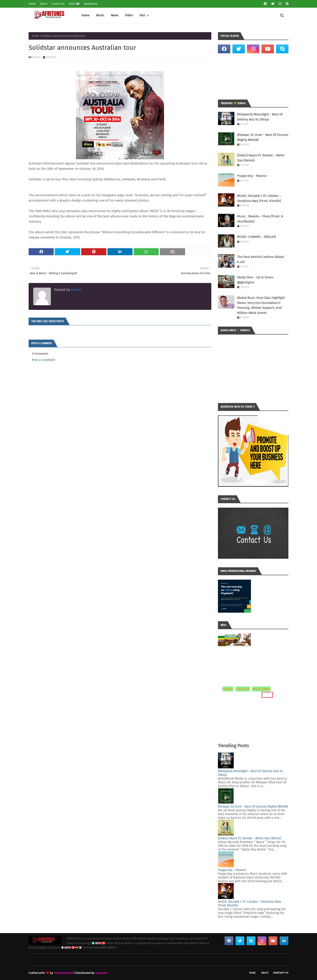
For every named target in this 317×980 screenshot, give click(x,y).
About (44, 4)
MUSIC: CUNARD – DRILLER (256, 237)
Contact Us (58, 4)
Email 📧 (74, 4)
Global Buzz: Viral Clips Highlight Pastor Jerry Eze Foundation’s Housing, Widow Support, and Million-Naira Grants (261, 305)
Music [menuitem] (100, 15)
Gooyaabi (101, 973)
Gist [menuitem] (142, 15)
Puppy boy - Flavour (252, 176)
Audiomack (90, 4)
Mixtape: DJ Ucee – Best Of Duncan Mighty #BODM (263, 137)
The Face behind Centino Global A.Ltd (261, 259)
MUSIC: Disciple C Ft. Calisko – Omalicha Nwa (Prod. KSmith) (259, 198)
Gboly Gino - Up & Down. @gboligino (256, 280)
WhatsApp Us (281, 973)
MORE (267, 695)
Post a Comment (43, 360)
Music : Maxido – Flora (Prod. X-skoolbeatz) (260, 219)
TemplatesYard (64, 973)
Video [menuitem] (129, 15)
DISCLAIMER (261, 689)
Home (32, 4)
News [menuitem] (115, 15)
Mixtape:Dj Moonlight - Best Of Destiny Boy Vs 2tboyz (260, 117)
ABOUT (228, 689)
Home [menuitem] (86, 15)
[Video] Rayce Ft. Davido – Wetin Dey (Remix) (261, 158)
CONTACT (243, 689)
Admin (37, 57)
